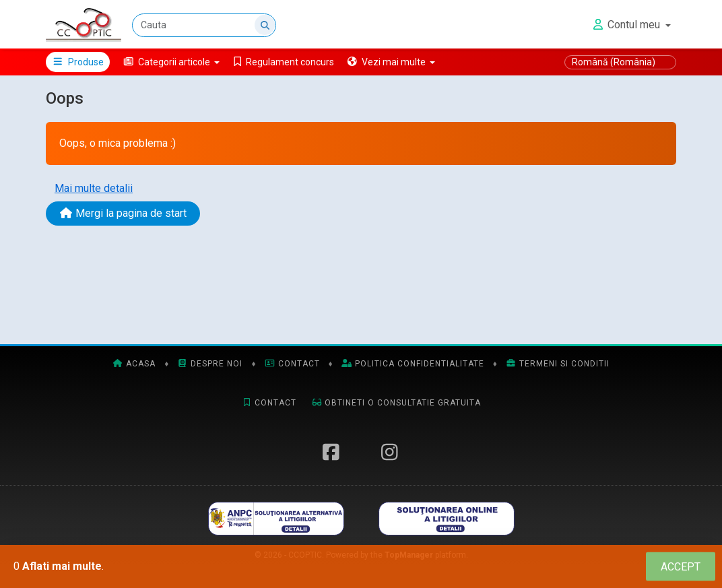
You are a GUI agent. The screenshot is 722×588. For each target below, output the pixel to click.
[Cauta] (204, 25)
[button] (171, 62)
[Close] (681, 567)
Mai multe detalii (94, 188)
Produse (78, 62)
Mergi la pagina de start (123, 213)
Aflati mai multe (62, 566)
